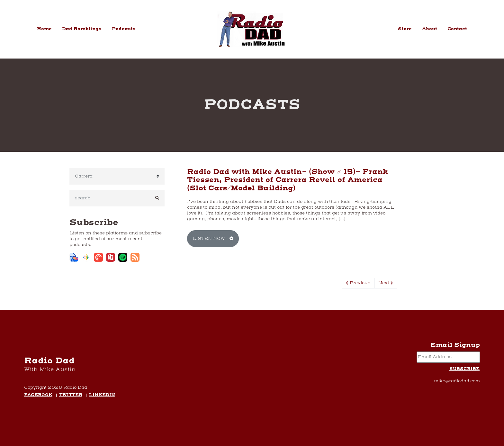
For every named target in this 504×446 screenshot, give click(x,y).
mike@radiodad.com (457, 381)
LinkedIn (102, 395)
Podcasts (124, 29)
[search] (110, 198)
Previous (358, 283)
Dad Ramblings (82, 29)
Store (405, 29)
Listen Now (213, 239)
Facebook (38, 395)
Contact (457, 29)
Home (44, 29)
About (430, 29)
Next (386, 283)
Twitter (71, 395)
